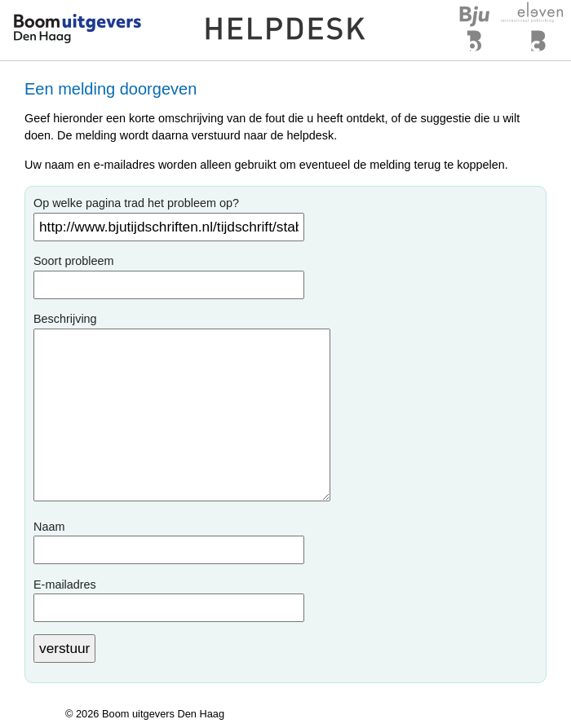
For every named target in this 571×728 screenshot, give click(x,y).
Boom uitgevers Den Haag (163, 714)
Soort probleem (73, 261)
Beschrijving (65, 319)
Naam (49, 527)
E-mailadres (65, 585)
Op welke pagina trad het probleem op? (136, 203)
